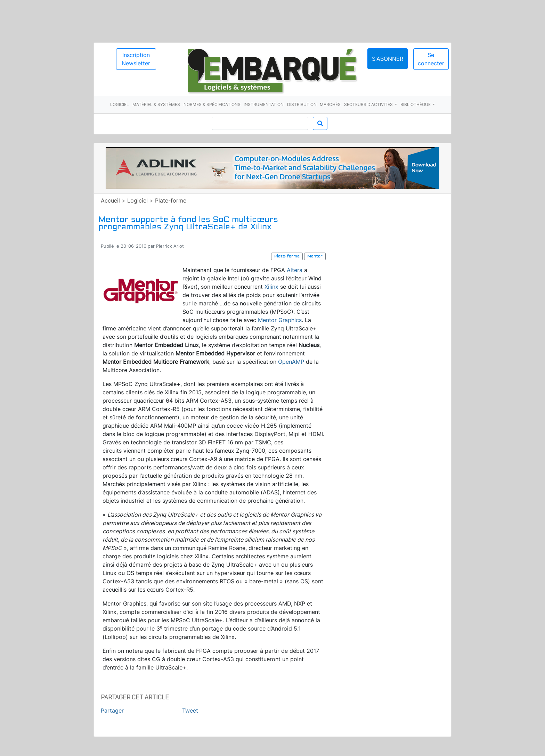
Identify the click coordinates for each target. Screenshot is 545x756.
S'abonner (388, 59)
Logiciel (120, 104)
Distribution (302, 104)
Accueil (110, 200)
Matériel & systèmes (156, 104)
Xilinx (271, 287)
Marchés (330, 104)
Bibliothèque (416, 104)
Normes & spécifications (212, 104)
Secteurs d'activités (369, 104)
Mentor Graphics (280, 320)
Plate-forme (171, 200)
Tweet (190, 710)
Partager (112, 710)
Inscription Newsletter (136, 59)
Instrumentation (264, 104)
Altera (295, 270)
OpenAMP (291, 362)
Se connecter (431, 59)
